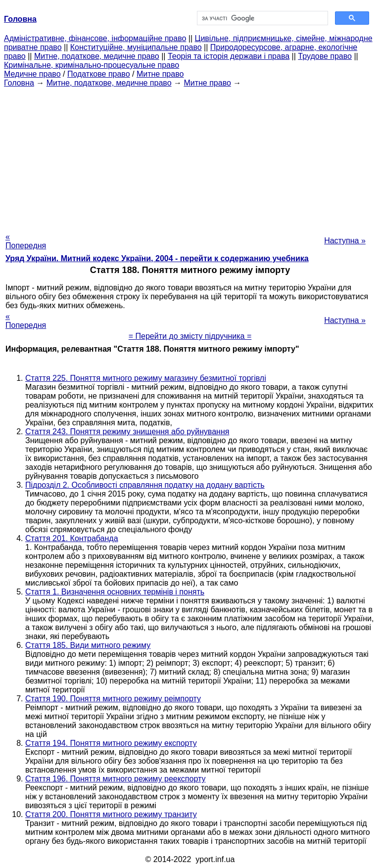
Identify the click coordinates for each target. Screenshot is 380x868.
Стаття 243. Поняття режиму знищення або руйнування (127, 432)
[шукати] (261, 18)
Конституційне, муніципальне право (136, 47)
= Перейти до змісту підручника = (190, 336)
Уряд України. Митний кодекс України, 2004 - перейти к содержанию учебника (157, 258)
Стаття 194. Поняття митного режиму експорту (111, 743)
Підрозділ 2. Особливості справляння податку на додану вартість (145, 485)
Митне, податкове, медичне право (97, 56)
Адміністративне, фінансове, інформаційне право (95, 38)
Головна (19, 83)
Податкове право (99, 74)
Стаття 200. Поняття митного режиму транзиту (111, 814)
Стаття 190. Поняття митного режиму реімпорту (113, 699)
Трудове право (325, 56)
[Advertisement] (190, 157)
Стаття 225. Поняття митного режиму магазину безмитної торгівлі (146, 378)
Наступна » (345, 241)
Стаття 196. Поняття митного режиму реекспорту (115, 779)
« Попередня (26, 241)
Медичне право (32, 74)
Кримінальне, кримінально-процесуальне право (92, 65)
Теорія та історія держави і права (229, 56)
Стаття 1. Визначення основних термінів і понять (115, 592)
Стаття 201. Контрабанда (72, 538)
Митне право (160, 74)
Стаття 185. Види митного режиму (88, 645)
